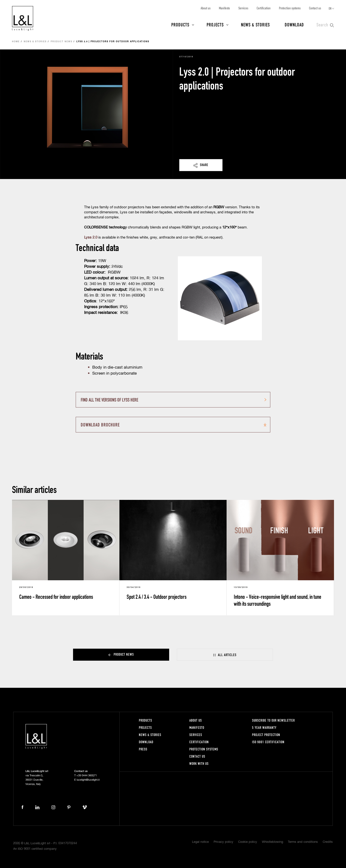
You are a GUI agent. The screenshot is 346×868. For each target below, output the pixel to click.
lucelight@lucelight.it (88, 780)
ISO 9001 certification (268, 742)
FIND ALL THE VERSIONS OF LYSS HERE (109, 400)
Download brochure (100, 425)
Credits (328, 842)
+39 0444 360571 (87, 775)
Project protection (266, 735)
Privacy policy (223, 842)
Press (143, 749)
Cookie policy (248, 842)
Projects (215, 24)
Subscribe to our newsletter (273, 720)
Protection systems (290, 8)
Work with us (199, 763)
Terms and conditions (303, 842)
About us (206, 8)
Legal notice (200, 842)
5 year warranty (264, 727)
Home (16, 42)
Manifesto (224, 8)
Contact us (315, 8)
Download (294, 24)
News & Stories (255, 24)
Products (180, 24)
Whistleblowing (272, 842)
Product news (62, 42)
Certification (264, 8)
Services (243, 8)
